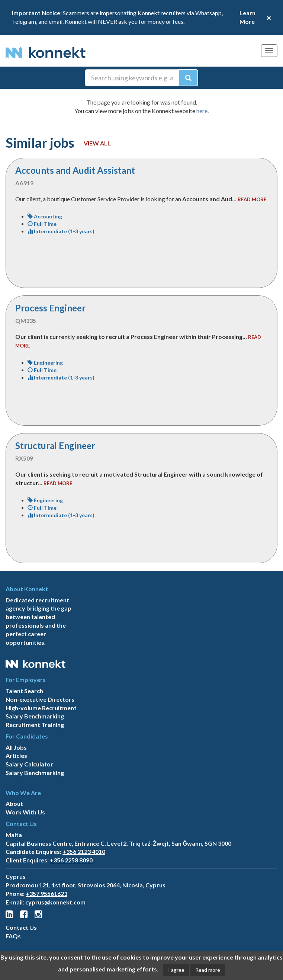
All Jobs (16, 747)
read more (252, 199)
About (14, 803)
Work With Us (25, 812)
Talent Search (24, 691)
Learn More (247, 17)
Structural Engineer (55, 446)
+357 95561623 (46, 893)
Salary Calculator (29, 764)
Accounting (45, 216)
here (202, 111)
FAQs (13, 936)
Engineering (45, 363)
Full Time (42, 224)
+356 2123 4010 (84, 851)
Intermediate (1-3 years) (61, 231)
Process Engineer (50, 308)
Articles (16, 755)
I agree (176, 970)
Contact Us (21, 927)
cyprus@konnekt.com (55, 902)
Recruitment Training (35, 725)
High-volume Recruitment (41, 708)
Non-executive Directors (40, 699)
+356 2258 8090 (71, 860)
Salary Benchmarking (35, 716)
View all (97, 143)
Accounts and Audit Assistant (75, 170)
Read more (208, 970)
